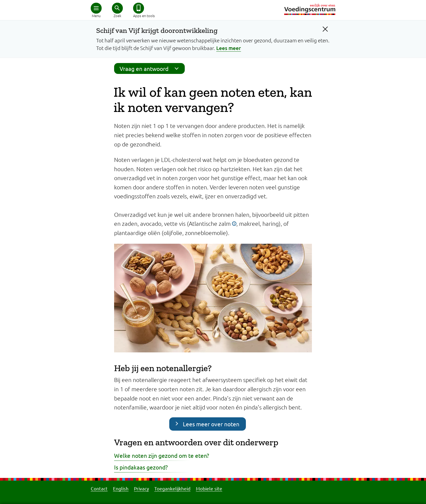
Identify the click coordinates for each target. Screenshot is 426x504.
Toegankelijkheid (172, 488)
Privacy (141, 488)
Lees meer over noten (211, 424)
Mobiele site (209, 488)
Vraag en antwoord (151, 68)
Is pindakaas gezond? (141, 467)
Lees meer (229, 48)
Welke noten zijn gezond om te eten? (162, 455)
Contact (99, 488)
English (121, 488)
